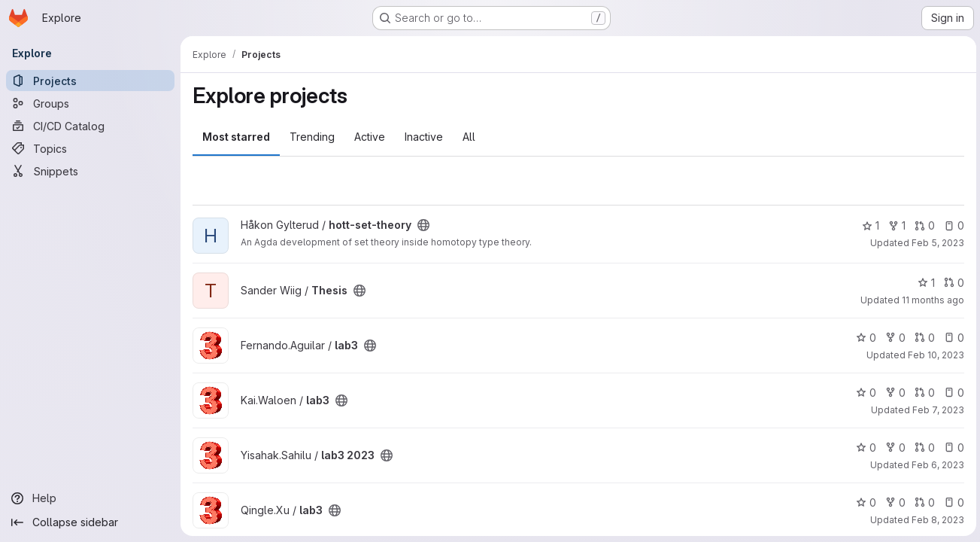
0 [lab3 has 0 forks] (893, 338)
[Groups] (90, 103)
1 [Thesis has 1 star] (924, 283)
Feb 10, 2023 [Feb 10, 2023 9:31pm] (934, 355)
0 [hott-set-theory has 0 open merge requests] (922, 225)
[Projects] (90, 81)
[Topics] (90, 148)
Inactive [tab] (424, 137)
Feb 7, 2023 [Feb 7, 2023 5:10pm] (936, 410)
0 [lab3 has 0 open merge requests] (922, 338)
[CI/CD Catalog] (90, 126)
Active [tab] (370, 137)
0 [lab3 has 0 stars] (864, 338)
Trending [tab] (312, 137)
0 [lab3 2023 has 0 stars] (864, 448)
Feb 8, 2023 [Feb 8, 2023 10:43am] (936, 520)
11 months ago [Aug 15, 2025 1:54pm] (931, 300)
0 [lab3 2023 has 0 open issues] (952, 448)
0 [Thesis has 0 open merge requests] (952, 283)
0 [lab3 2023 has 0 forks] (893, 448)
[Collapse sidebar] (90, 522)
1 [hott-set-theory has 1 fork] (895, 225)
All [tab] (469, 137)
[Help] (90, 498)
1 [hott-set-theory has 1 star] (868, 225)
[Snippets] (90, 171)
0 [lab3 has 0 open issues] (952, 338)
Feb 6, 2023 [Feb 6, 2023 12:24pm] (936, 465)
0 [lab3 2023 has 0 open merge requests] (922, 448)
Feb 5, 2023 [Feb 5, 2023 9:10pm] (936, 243)
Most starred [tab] (236, 137)
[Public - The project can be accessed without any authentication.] (423, 225)
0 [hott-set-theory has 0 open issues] (952, 225)
